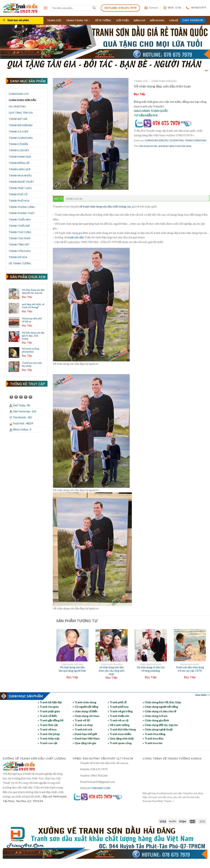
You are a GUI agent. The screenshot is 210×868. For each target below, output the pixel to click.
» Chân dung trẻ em (155, 716)
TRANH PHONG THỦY (22, 213)
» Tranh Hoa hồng (154, 734)
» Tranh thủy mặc (49, 738)
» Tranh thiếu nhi (118, 716)
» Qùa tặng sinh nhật (121, 738)
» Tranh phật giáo (49, 711)
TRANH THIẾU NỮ (19, 226)
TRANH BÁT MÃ (18, 119)
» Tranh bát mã (82, 729)
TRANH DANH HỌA (20, 157)
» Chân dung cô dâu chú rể (159, 711)
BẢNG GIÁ (140, 20)
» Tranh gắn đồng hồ (51, 720)
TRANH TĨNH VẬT (19, 245)
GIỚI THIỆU (123, 20)
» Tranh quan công (120, 743)
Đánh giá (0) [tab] (74, 199)
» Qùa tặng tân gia (84, 743)
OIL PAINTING (17, 106)
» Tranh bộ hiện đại (50, 702)
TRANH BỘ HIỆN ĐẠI (21, 125)
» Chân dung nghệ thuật (158, 729)
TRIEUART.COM (101, 788)
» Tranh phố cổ (117, 702)
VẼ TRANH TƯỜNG (20, 263)
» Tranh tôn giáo (48, 707)
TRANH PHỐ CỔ (18, 194)
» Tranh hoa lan (152, 743)
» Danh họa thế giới (85, 734)
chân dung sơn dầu (148, 146)
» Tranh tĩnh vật (48, 725)
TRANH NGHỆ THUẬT (21, 182)
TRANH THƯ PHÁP (20, 238)
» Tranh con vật (48, 743)
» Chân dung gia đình (156, 720)
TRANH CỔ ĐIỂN (18, 144)
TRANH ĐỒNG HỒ (19, 163)
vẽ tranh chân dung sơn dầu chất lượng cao (105, 206)
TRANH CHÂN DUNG (21, 138)
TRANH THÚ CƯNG (20, 232)
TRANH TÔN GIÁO (20, 251)
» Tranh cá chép (83, 725)
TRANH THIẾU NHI (20, 219)
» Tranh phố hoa (118, 707)
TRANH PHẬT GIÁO (20, 188)
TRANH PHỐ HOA (19, 201)
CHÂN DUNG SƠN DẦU (22, 100)
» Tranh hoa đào (153, 738)
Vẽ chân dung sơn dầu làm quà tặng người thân (72, 669)
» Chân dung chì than (86, 716)
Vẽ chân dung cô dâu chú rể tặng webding (151, 669)
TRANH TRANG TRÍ (78, 20)
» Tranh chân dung (84, 702)
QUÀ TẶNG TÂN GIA (21, 113)
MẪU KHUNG (157, 20)
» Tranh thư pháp (49, 734)
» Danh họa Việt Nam (86, 738)
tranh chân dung (183, 146)
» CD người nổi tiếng (85, 707)
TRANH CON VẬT (19, 150)
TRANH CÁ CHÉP (19, 131)
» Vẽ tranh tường (119, 725)
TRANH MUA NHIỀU (20, 175)
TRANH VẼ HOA (18, 257)
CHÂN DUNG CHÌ (19, 94)
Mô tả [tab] (58, 199)
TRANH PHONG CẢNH (22, 207)
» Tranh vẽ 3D (81, 720)
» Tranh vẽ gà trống (120, 711)
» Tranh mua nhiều (119, 734)
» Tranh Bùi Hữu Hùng (122, 729)
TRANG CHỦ (54, 20)
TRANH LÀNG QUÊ (20, 169)
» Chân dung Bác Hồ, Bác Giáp (162, 702)
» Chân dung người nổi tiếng (160, 707)
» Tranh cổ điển (47, 716)
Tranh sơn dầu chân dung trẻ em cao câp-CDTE (190, 669)
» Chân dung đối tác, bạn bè (160, 725)
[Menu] (46, 8)
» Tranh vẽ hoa (47, 729)
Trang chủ (141, 81)
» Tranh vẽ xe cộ (118, 720)
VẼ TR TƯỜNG (103, 20)
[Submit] (94, 8)
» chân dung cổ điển (85, 711)
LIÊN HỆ (174, 20)
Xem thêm (201, 695)
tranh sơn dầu (76, 237)
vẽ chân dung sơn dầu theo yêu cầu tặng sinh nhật (112, 671)
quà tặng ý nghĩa (166, 146)
